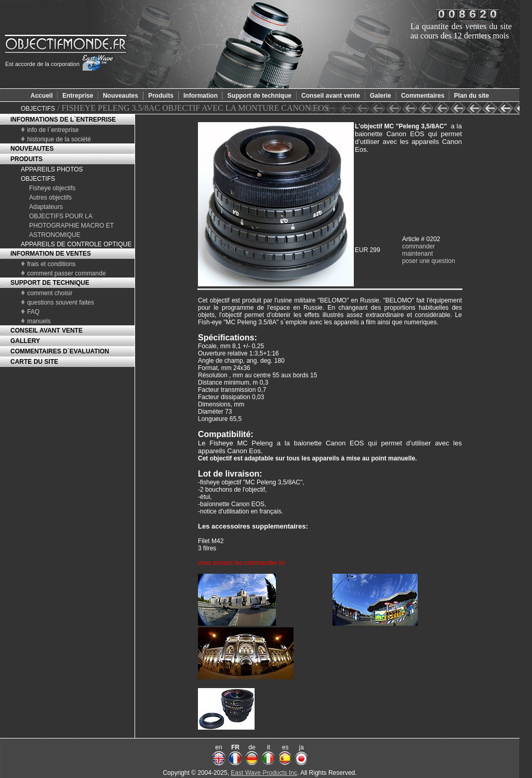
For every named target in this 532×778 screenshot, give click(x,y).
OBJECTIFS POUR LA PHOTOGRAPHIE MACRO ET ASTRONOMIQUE (71, 226)
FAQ (33, 312)
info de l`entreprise (53, 130)
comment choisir (50, 293)
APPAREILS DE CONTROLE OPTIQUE (76, 244)
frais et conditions (51, 264)
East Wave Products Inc (264, 773)
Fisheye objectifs (52, 188)
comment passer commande (66, 273)
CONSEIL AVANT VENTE (46, 331)
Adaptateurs (46, 207)
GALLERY (25, 341)
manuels (39, 321)
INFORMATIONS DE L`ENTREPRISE (63, 120)
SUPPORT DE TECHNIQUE (50, 283)
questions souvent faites (61, 302)
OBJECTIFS (38, 109)
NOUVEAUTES (32, 149)
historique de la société (59, 139)
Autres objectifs (50, 197)
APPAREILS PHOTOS (52, 169)
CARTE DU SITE (34, 362)
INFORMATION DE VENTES (51, 254)
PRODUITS (26, 159)
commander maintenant (418, 250)
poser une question (429, 261)
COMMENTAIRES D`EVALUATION (60, 351)
